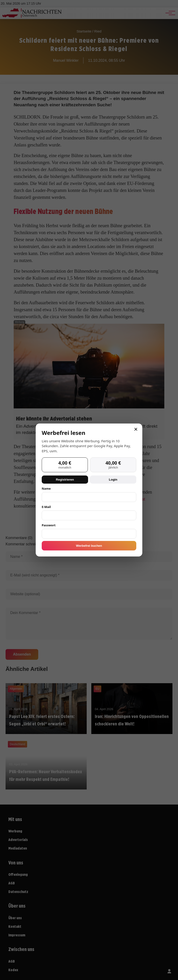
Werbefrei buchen (89, 546)
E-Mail (46, 507)
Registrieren (65, 480)
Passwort (49, 525)
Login (113, 480)
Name (46, 488)
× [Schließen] (136, 429)
